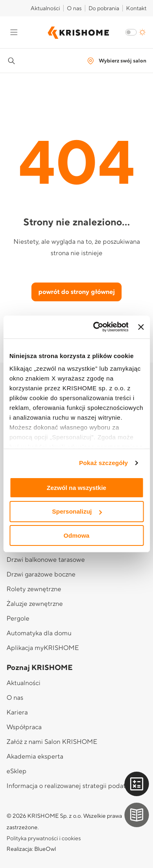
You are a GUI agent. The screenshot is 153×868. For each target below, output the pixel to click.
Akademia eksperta (35, 757)
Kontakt (136, 9)
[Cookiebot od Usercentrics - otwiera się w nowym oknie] (96, 327)
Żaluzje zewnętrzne (35, 604)
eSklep (17, 771)
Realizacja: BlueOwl (31, 849)
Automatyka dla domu (39, 633)
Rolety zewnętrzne (34, 589)
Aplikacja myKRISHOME (43, 648)
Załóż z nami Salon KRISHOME (52, 742)
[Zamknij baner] (141, 327)
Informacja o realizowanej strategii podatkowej (75, 786)
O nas (74, 9)
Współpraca (24, 727)
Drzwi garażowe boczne (41, 574)
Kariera (17, 712)
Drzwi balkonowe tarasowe (46, 560)
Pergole (18, 619)
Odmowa (76, 535)
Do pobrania (104, 9)
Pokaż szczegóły (104, 463)
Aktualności (45, 9)
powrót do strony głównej (76, 292)
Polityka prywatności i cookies (44, 839)
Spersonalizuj (77, 511)
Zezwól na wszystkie (77, 487)
